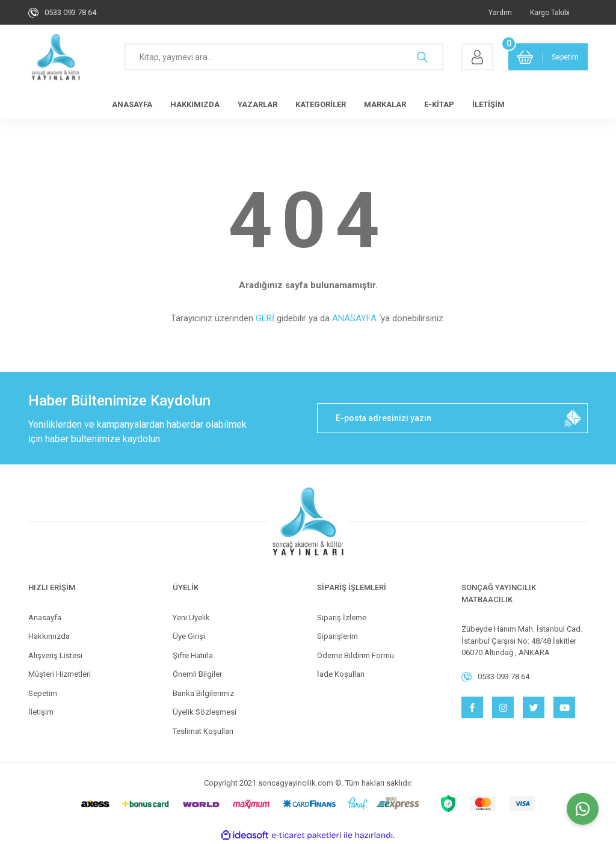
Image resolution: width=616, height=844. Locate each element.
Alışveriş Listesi (55, 655)
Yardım (500, 13)
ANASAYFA (132, 104)
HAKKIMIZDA (195, 104)
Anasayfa (45, 618)
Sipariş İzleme (342, 618)
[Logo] (56, 57)
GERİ (265, 318)
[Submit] (573, 418)
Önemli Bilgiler (197, 674)
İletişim (41, 712)
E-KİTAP (439, 104)
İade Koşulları (341, 674)
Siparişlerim (337, 636)
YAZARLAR (257, 104)
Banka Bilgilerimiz (203, 693)
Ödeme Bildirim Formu (356, 655)
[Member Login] (477, 57)
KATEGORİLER (321, 104)
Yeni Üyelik (191, 618)
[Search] (284, 57)
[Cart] (548, 57)
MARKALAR (385, 104)
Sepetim (43, 693)
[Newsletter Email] (452, 418)
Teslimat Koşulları (203, 731)
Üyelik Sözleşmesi (205, 712)
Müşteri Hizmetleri (60, 674)
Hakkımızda (49, 636)
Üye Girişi (189, 636)
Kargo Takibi (550, 13)
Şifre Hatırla (193, 655)
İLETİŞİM (488, 104)
